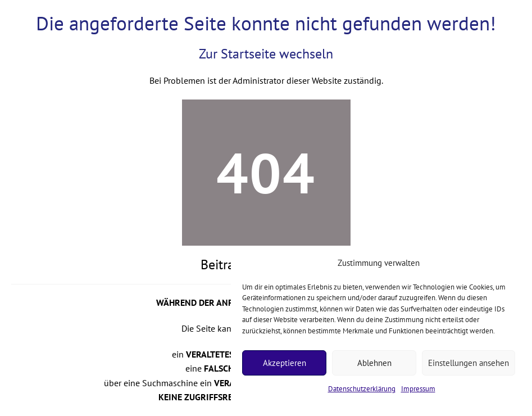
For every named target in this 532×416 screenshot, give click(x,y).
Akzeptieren (285, 363)
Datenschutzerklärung (362, 389)
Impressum (418, 389)
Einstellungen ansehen (469, 363)
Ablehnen (374, 363)
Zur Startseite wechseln (266, 54)
